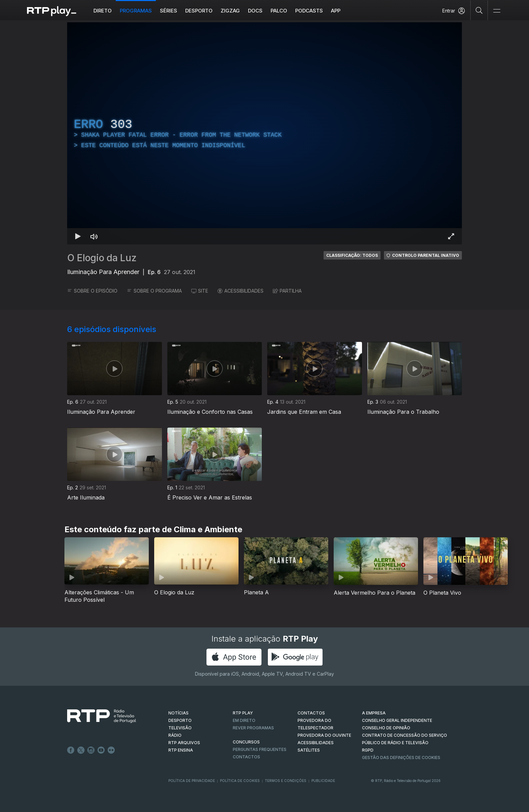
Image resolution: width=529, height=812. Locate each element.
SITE (200, 291)
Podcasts (309, 11)
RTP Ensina (181, 750)
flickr (111, 750)
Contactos (246, 757)
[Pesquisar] (479, 10)
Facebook (71, 750)
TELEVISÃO (180, 728)
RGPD (368, 750)
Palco (279, 11)
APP (336, 11)
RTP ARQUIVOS (184, 743)
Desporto (199, 11)
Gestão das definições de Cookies (401, 757)
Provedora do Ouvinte (324, 735)
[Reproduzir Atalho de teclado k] (78, 236)
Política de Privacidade (192, 781)
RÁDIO (175, 735)
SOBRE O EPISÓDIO (92, 291)
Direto (103, 11)
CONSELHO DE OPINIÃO (386, 728)
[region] (264, 133)
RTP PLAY (243, 713)
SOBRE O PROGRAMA (154, 291)
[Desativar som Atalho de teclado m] (94, 236)
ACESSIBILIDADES (241, 291)
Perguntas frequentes (260, 749)
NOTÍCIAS (178, 713)
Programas (136, 11)
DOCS (255, 11)
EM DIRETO (244, 720)
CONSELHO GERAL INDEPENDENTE (397, 720)
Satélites (309, 750)
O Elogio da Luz (102, 258)
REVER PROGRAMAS (253, 728)
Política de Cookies (240, 781)
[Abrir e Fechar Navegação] (497, 11)
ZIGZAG (230, 11)
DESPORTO (180, 720)
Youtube (101, 750)
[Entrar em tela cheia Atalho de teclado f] (451, 236)
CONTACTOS (311, 713)
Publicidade (323, 781)
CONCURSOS (246, 742)
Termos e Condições (286, 781)
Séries (169, 11)
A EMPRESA (374, 713)
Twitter (81, 750)
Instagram (91, 750)
